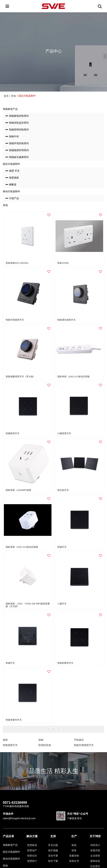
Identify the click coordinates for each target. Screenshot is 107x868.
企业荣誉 (95, 856)
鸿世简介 (95, 845)
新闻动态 (95, 861)
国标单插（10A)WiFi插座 (18, 490)
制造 (74, 845)
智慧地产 (32, 850)
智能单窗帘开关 (14, 720)
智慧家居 (32, 845)
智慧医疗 (32, 861)
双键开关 (62, 547)
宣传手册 (53, 856)
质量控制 (74, 856)
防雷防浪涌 (45, 745)
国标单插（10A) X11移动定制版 (74, 377)
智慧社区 (32, 856)
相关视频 (53, 850)
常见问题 (53, 845)
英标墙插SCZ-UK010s (17, 263)
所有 (14, 96)
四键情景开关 (13, 433)
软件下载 (53, 861)
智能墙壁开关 (10, 745)
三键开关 (62, 604)
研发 (74, 850)
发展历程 (95, 850)
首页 (6, 96)
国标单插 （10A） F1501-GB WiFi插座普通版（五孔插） (28, 605)
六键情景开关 (64, 433)
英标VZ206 (63, 263)
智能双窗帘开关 (65, 663)
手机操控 (79, 740)
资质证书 (74, 861)
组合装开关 (63, 490)
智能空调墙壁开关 (15, 320)
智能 (41, 740)
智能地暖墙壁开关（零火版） (21, 377)
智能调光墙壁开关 (66, 320)
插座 (5, 740)
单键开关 (10, 663)
